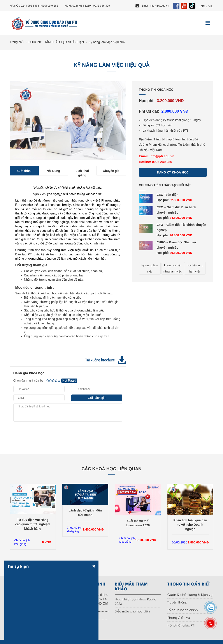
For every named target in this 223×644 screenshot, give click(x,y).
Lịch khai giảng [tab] (82, 173)
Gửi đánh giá (97, 398)
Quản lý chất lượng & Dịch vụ (190, 594)
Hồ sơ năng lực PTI (181, 625)
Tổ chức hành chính (183, 610)
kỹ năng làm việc (150, 268)
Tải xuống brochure (100, 360)
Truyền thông (177, 602)
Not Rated (69, 380)
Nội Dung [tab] (53, 171)
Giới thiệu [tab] (24, 171)
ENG (202, 6)
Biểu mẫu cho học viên (132, 611)
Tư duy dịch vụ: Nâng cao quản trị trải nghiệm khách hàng (33, 524)
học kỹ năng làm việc (195, 268)
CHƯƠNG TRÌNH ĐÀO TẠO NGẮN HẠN (56, 42)
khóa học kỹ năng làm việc (172, 268)
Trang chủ (17, 42)
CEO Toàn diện (168, 195)
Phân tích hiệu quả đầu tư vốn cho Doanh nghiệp (190, 525)
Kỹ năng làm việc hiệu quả (107, 42)
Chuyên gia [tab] (111, 171)
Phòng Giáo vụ (179, 617)
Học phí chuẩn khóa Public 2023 (136, 601)
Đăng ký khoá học (173, 172)
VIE (211, 6)
